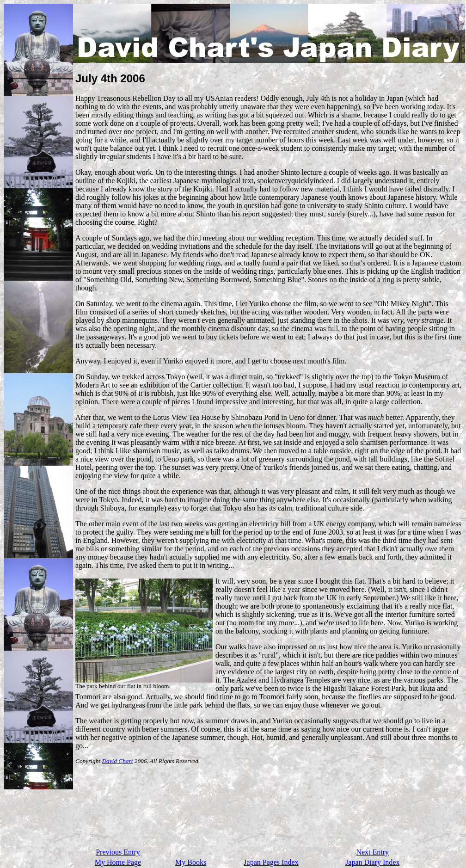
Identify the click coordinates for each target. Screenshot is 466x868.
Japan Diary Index (372, 862)
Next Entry (372, 852)
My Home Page (118, 862)
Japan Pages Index (271, 862)
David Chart (117, 761)
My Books (191, 862)
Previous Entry (118, 852)
